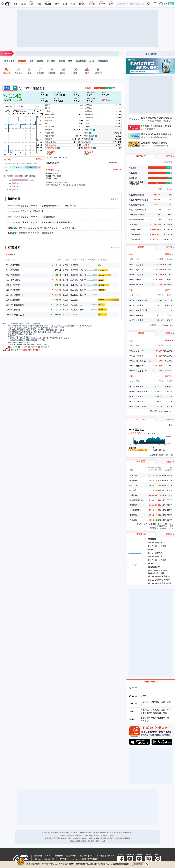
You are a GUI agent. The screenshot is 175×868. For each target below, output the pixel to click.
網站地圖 (100, 856)
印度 (153, 718)
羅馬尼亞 (157, 713)
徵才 (92, 856)
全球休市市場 (151, 682)
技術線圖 (152, 54)
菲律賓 (144, 696)
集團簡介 (49, 856)
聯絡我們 (83, 856)
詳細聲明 (125, 838)
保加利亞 (145, 702)
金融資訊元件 (71, 856)
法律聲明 (111, 856)
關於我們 (38, 856)
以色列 (144, 688)
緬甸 (149, 713)
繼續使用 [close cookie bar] (138, 864)
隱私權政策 (124, 864)
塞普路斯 (155, 702)
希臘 (163, 702)
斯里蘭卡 (161, 718)
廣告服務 (59, 856)
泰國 (165, 713)
